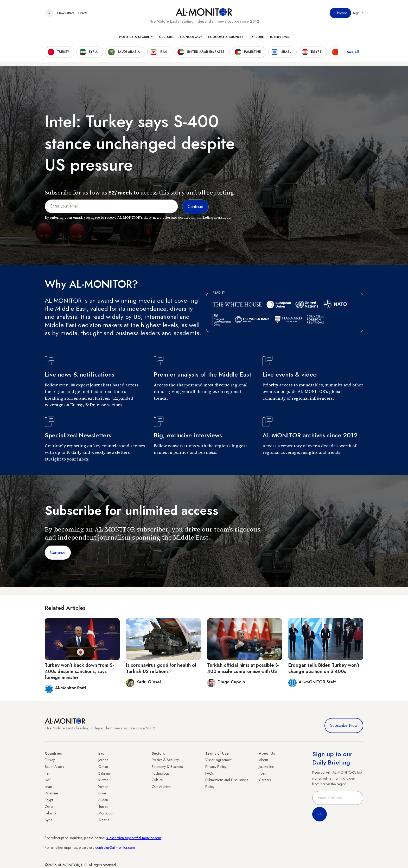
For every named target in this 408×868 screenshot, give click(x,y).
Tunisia (103, 807)
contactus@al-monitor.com (115, 847)
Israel (49, 787)
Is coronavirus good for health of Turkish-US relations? (161, 668)
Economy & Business (226, 39)
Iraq (101, 753)
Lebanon (51, 813)
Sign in (358, 15)
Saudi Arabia (55, 767)
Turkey (50, 760)
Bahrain (104, 773)
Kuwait (103, 780)
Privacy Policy (216, 767)
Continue (58, 552)
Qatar (49, 807)
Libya (102, 793)
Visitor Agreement (219, 760)
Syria (49, 820)
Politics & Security (136, 39)
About (263, 760)
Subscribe (340, 15)
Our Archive (161, 787)
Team (263, 773)
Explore (257, 39)
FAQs (209, 773)
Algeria (104, 820)
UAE (48, 780)
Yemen (103, 787)
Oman (103, 767)
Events (83, 15)
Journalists (266, 767)
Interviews (280, 39)
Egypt (49, 800)
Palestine (51, 793)
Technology (191, 39)
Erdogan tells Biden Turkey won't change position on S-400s (324, 668)
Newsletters (66, 15)
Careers (265, 780)
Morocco (105, 813)
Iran (48, 773)
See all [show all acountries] (353, 54)
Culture (166, 39)
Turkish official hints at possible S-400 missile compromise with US (243, 668)
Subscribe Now (344, 725)
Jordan (103, 760)
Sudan (103, 800)
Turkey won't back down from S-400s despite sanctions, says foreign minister (79, 671)
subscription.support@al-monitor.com (134, 838)
